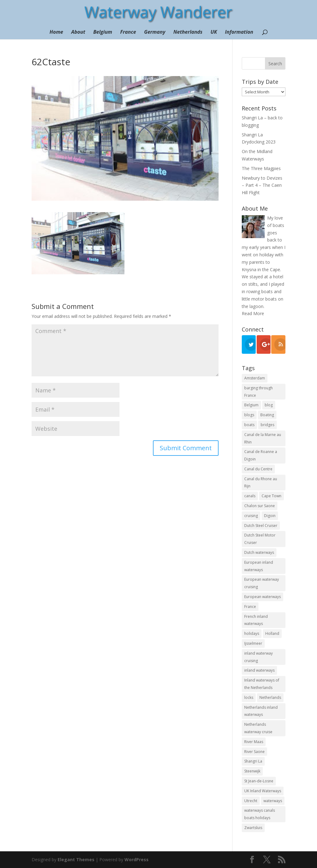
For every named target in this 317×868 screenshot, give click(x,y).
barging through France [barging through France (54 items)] (258, 392)
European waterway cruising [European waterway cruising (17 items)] (262, 583)
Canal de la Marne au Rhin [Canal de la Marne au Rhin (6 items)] (263, 438)
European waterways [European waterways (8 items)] (263, 597)
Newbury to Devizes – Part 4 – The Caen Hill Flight (262, 185)
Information (239, 32)
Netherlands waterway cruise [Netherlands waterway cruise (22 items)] (258, 728)
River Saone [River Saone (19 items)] (254, 752)
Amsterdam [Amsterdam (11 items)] (255, 378)
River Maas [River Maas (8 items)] (254, 742)
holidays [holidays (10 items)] (252, 633)
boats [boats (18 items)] (249, 425)
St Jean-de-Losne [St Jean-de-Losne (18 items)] (259, 781)
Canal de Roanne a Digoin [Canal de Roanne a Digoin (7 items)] (261, 455)
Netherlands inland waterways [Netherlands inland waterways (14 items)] (261, 711)
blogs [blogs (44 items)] (249, 415)
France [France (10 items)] (250, 607)
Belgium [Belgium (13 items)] (251, 405)
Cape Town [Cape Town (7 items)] (271, 496)
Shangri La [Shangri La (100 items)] (253, 761)
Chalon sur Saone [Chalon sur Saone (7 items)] (260, 506)
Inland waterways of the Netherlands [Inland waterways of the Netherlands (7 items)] (262, 684)
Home (56, 32)
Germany (155, 32)
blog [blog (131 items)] (269, 405)
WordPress (137, 859)
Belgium (103, 32)
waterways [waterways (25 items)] (273, 801)
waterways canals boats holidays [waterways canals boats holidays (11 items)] (260, 814)
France (128, 32)
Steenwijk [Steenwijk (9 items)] (252, 771)
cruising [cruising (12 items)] (251, 516)
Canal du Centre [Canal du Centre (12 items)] (258, 469)
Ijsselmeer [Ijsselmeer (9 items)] (253, 643)
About (78, 32)
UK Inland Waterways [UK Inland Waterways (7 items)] (263, 791)
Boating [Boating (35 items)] (267, 415)
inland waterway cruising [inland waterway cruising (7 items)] (258, 657)
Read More (253, 313)
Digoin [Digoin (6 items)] (270, 516)
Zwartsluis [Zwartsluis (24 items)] (253, 828)
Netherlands (188, 32)
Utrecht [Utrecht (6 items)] (251, 801)
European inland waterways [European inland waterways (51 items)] (259, 566)
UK (214, 32)
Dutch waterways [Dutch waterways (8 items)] (259, 552)
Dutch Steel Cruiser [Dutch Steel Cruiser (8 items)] (261, 526)
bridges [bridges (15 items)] (267, 425)
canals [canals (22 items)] (250, 496)
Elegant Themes (76, 859)
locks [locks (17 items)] (249, 697)
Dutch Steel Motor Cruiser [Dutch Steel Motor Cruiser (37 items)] (260, 539)
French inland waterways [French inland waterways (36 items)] (256, 620)
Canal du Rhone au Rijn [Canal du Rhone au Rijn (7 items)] (261, 483)
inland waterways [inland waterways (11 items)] (259, 670)
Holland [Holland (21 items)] (272, 633)
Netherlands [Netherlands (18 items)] (270, 697)
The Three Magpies (261, 168)
